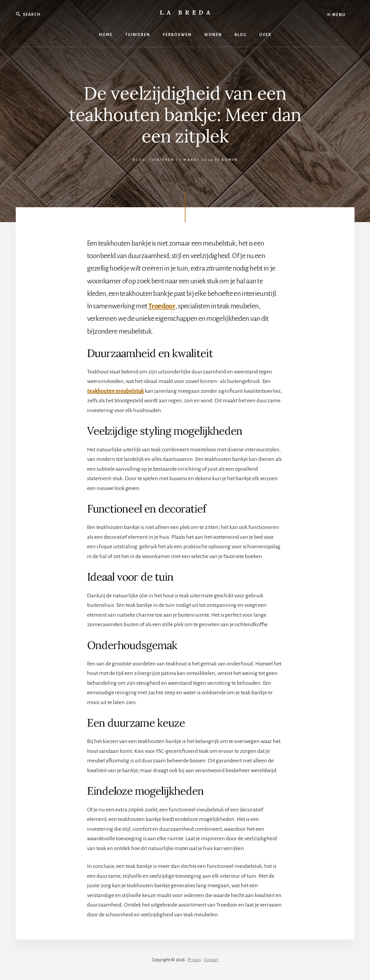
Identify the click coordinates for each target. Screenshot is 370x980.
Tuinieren (162, 160)
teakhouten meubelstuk (115, 391)
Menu (336, 15)
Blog (139, 160)
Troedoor (162, 306)
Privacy (194, 960)
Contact (211, 960)
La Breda (187, 12)
